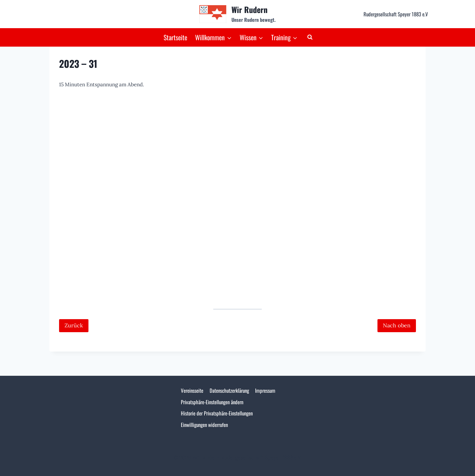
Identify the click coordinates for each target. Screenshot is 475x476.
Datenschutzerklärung (229, 390)
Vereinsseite (192, 390)
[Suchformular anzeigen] (310, 37)
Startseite (175, 37)
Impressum (265, 390)
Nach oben (397, 325)
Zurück (74, 325)
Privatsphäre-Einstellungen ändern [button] (212, 402)
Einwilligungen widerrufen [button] (204, 425)
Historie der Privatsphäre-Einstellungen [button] (217, 413)
